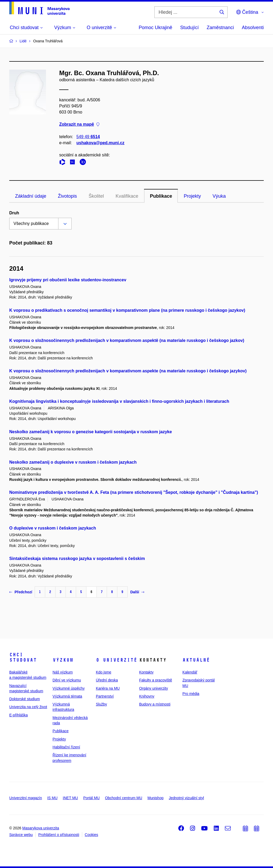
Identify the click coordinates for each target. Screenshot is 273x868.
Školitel (96, 196)
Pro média (191, 694)
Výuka (219, 196)
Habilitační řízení (66, 747)
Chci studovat (23, 657)
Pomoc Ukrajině (156, 28)
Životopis (67, 196)
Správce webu (21, 835)
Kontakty (146, 672)
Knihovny (147, 696)
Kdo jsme (104, 672)
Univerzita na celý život (28, 707)
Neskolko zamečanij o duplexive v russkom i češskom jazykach (73, 462)
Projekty (192, 196)
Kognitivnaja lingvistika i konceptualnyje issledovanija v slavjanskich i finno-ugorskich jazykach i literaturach (119, 401)
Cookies (92, 835)
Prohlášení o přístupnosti (59, 835)
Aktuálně (196, 660)
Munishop (156, 798)
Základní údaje (31, 196)
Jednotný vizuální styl (186, 798)
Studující (189, 28)
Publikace (161, 196)
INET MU (70, 798)
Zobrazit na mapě (79, 125)
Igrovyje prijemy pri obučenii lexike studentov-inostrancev (68, 280)
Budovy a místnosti (155, 704)
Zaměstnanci (220, 28)
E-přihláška (18, 715)
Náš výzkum (63, 672)
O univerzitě (117, 660)
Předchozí (21, 592)
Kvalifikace (127, 196)
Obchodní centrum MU (124, 798)
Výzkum (63, 660)
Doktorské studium (25, 699)
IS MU (52, 798)
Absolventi (253, 28)
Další (137, 592)
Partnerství (105, 696)
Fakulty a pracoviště (156, 680)
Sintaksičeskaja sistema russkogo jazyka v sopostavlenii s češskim (77, 559)
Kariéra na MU (108, 688)
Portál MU (91, 798)
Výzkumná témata (67, 696)
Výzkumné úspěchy (69, 688)
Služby (101, 704)
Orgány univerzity (153, 688)
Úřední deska (107, 680)
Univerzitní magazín (26, 798)
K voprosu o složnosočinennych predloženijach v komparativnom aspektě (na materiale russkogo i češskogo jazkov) (127, 340)
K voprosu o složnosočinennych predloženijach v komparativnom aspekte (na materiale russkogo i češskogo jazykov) (128, 371)
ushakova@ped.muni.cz (100, 143)
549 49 (88, 137)
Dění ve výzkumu (67, 680)
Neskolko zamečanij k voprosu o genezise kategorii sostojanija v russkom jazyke (91, 432)
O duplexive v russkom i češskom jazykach (53, 528)
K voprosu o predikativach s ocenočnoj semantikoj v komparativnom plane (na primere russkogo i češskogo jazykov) (127, 310)
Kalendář (190, 672)
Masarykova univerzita (41, 828)
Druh (14, 213)
